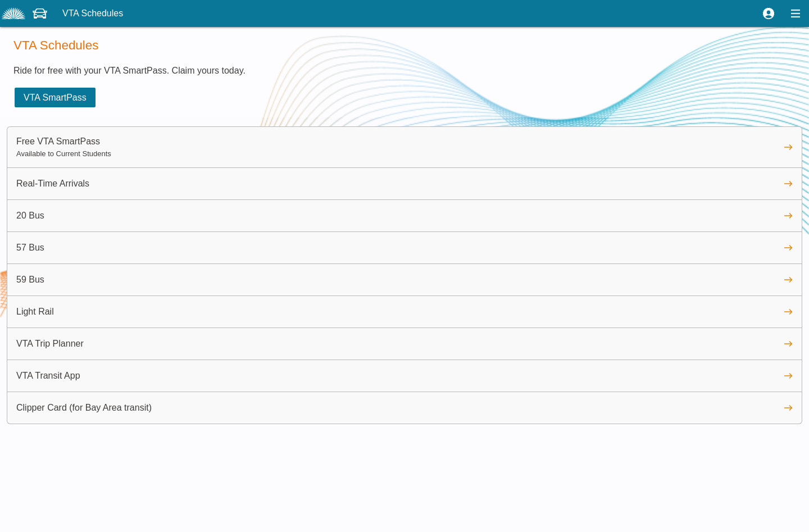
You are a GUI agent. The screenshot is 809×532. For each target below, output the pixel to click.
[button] (769, 13)
